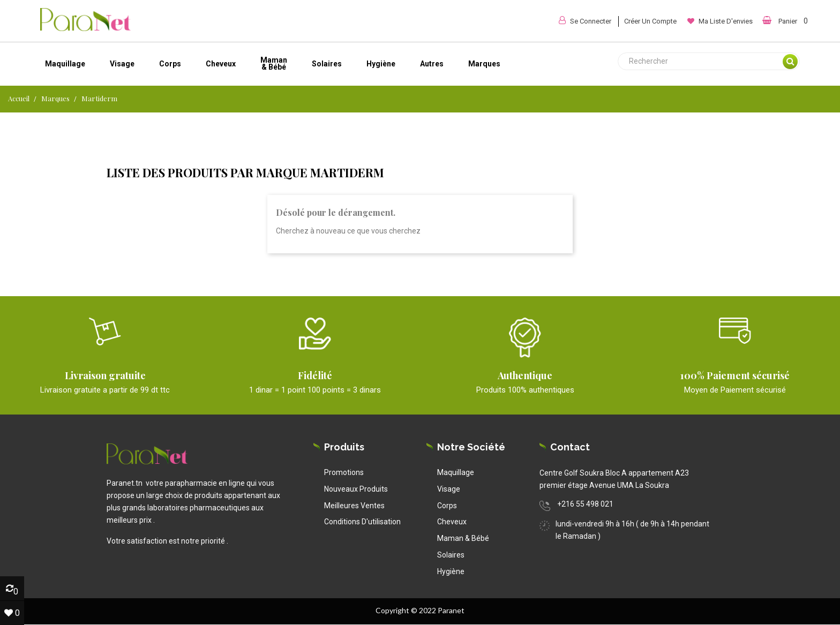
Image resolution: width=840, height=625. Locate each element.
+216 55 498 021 (585, 504)
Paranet (451, 610)
